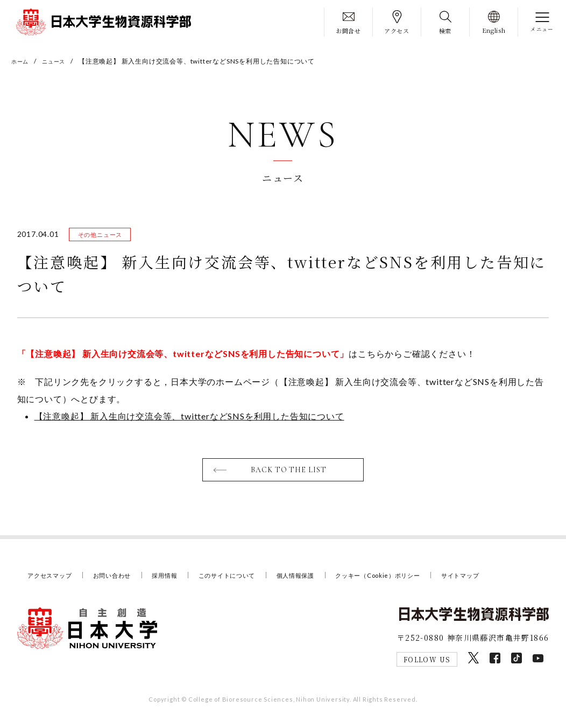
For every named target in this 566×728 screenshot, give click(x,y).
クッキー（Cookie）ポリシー (422, 582)
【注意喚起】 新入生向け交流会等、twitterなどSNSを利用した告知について (189, 420)
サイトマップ (515, 582)
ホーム (22, 61)
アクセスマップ (54, 582)
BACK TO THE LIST (290, 475)
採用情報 (182, 582)
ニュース (59, 61)
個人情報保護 (328, 582)
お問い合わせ (123, 582)
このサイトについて (251, 582)
